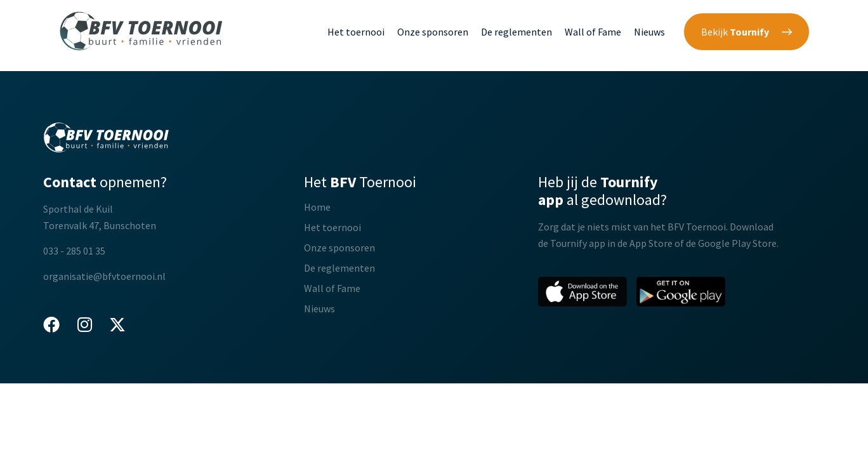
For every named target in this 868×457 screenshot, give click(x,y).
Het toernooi (356, 32)
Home (317, 207)
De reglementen (516, 32)
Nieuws (649, 32)
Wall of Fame (593, 32)
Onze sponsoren (433, 32)
